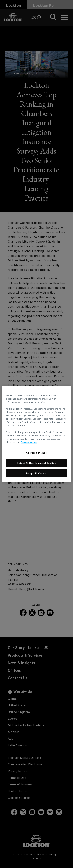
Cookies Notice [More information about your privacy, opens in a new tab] (29, 442)
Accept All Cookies (36, 473)
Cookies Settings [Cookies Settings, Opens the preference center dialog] (36, 453)
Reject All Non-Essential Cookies (36, 463)
